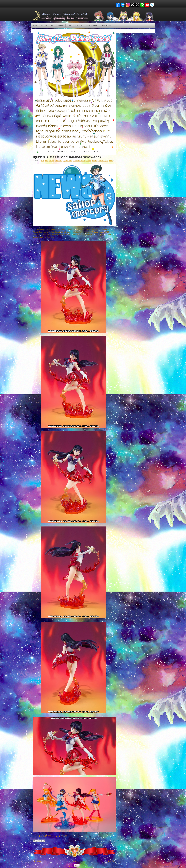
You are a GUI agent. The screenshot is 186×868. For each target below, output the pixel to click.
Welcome (44, 25)
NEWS (53, 25)
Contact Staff (106, 25)
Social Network (91, 25)
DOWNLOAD (78, 25)
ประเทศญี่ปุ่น (104, 161)
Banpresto (58, 161)
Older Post (111, 861)
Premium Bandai (98, 232)
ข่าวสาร (88, 161)
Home (35, 25)
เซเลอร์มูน (95, 161)
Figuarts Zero (67, 161)
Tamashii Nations (79, 161)
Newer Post (37, 861)
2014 (42, 161)
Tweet (71, 866)
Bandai (52, 161)
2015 (47, 161)
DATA (69, 25)
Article (61, 25)
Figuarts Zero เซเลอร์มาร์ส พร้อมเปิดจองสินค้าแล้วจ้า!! (68, 157)
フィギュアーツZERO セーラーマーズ (53, 836)
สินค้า (111, 161)
